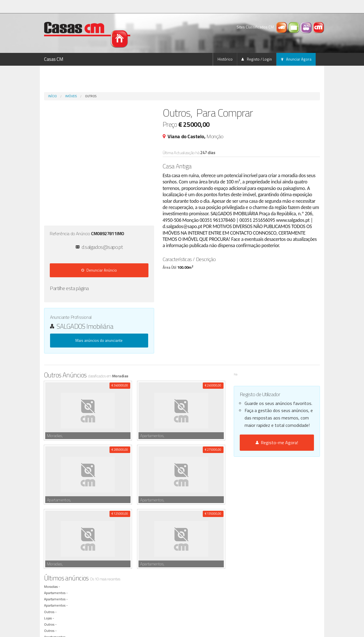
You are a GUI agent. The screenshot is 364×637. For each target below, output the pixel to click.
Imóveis (71, 96)
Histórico (225, 59)
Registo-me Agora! (277, 442)
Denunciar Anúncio (99, 270)
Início (52, 96)
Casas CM (54, 59)
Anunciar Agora (296, 59)
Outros (91, 96)
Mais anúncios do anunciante (99, 340)
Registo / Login (257, 59)
